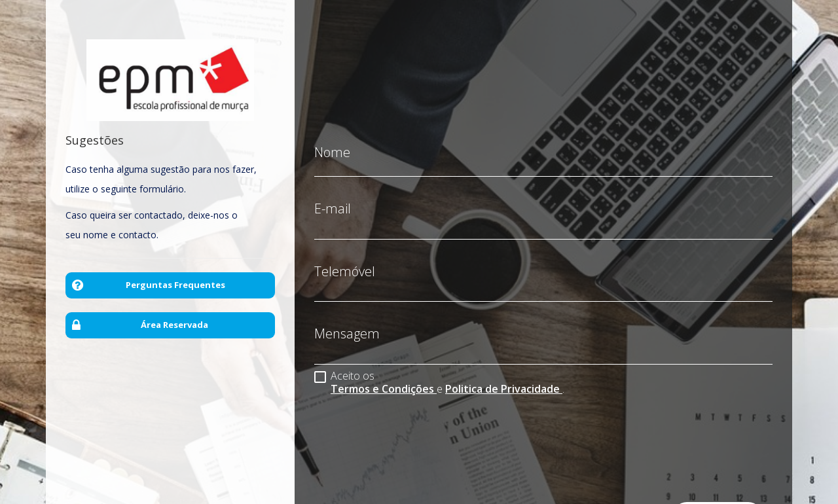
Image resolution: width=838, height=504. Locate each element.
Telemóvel (345, 262)
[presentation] (414, 427)
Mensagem (347, 324)
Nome (332, 143)
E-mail (333, 199)
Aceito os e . (439, 372)
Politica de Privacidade (504, 379)
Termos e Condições (384, 379)
